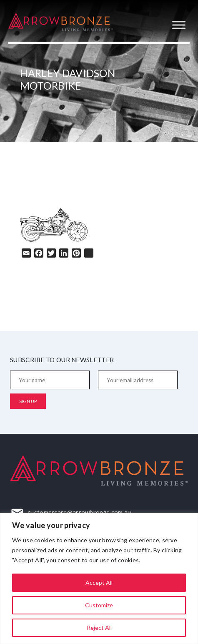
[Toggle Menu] (179, 25)
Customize (99, 605)
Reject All (99, 628)
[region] (99, 578)
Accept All (99, 583)
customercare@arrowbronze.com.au (79, 512)
